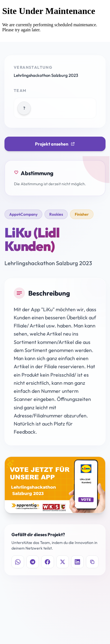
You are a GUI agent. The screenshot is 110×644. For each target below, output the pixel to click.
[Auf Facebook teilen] (47, 562)
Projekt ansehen (55, 144)
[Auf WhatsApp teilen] (18, 562)
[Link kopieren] (92, 562)
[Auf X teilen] (63, 562)
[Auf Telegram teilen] (33, 562)
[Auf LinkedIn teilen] (77, 562)
